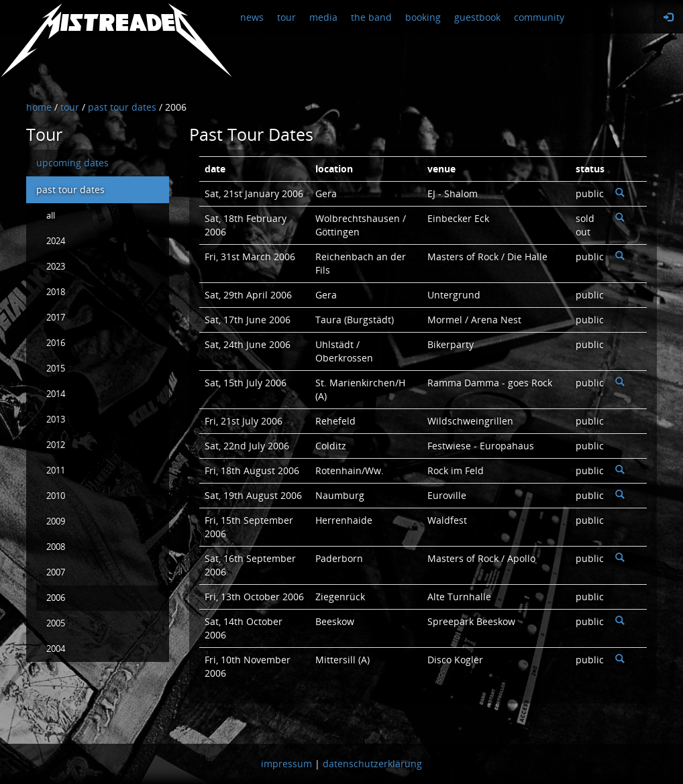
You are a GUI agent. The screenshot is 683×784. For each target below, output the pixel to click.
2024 (56, 241)
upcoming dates (72, 163)
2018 (56, 292)
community (539, 17)
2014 (56, 394)
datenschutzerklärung (372, 764)
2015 (56, 369)
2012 (56, 445)
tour (286, 17)
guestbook (477, 17)
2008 (56, 547)
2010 (56, 496)
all (51, 216)
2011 (56, 470)
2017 (56, 318)
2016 (56, 343)
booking (423, 17)
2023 (56, 267)
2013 (56, 419)
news (252, 17)
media (323, 17)
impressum (286, 764)
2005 (56, 623)
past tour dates (70, 189)
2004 (56, 649)
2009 (56, 521)
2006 (56, 598)
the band (371, 17)
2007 (56, 572)
